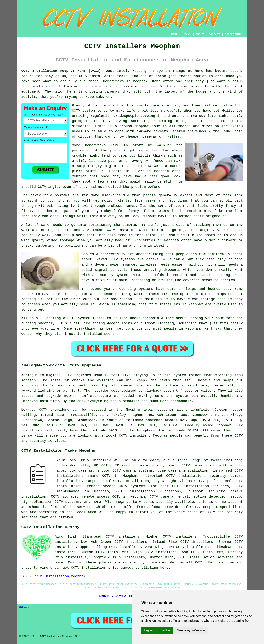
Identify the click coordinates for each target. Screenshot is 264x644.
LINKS (187, 35)
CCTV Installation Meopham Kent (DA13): (62, 71)
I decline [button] (165, 630)
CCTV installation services (206, 557)
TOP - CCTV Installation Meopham (53, 576)
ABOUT (200, 35)
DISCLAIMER (233, 35)
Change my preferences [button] (191, 630)
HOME (174, 35)
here (164, 568)
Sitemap (24, 607)
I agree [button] (149, 630)
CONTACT (214, 35)
